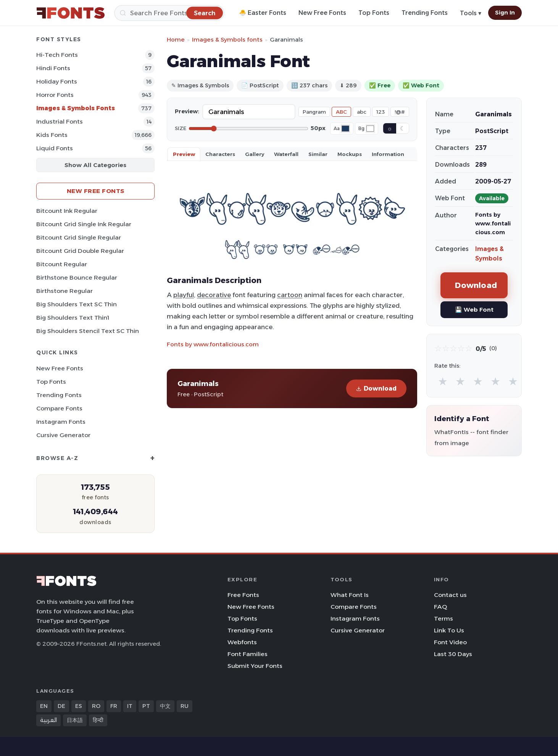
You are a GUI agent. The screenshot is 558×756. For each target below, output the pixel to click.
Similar (318, 154)
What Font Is (350, 595)
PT (146, 706)
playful (184, 295)
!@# (400, 112)
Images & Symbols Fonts (76, 108)
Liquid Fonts (55, 148)
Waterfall (286, 154)
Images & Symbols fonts (227, 39)
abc (362, 112)
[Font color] (345, 129)
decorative (214, 295)
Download (376, 388)
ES (79, 706)
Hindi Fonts (53, 68)
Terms (443, 618)
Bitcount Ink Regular (67, 211)
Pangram (314, 112)
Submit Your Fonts (255, 666)
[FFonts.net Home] (71, 13)
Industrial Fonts (60, 121)
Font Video (450, 642)
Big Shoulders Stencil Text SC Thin (88, 331)
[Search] (169, 13)
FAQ (440, 607)
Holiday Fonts (57, 81)
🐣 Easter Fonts (263, 13)
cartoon (290, 295)
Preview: (187, 111)
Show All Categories (95, 165)
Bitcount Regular (62, 264)
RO (96, 706)
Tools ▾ (471, 13)
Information (388, 154)
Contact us (450, 595)
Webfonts (242, 642)
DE (61, 706)
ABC (341, 112)
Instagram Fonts (61, 422)
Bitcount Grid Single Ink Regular (84, 224)
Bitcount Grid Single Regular (79, 237)
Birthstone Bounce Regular (77, 277)
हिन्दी (98, 720)
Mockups (350, 154)
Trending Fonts (425, 13)
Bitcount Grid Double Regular (80, 251)
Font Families (248, 654)
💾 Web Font (474, 310)
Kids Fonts (52, 135)
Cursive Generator (63, 435)
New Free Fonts (322, 13)
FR (114, 706)
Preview (184, 154)
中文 (165, 706)
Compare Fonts (59, 408)
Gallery (255, 154)
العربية (48, 720)
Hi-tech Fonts (57, 55)
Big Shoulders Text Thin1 (73, 318)
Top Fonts (374, 13)
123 (381, 112)
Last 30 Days (453, 654)
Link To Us (449, 630)
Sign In (505, 13)
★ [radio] (443, 381)
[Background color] (370, 129)
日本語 (75, 720)
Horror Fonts (55, 95)
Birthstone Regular (65, 291)
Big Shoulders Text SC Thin (77, 304)
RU (185, 706)
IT (130, 706)
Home (176, 39)
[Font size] (248, 129)
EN (44, 706)
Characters (220, 154)
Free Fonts (243, 595)
